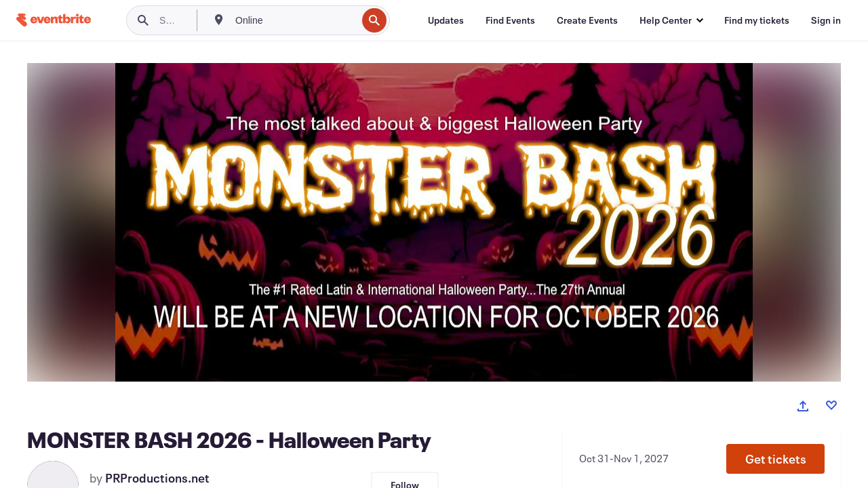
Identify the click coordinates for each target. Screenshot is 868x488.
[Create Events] (587, 20)
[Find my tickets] (757, 20)
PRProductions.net (157, 478)
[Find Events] (510, 20)
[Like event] (831, 405)
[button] (775, 459)
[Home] (54, 20)
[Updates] (446, 20)
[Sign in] (826, 20)
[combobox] (295, 20)
